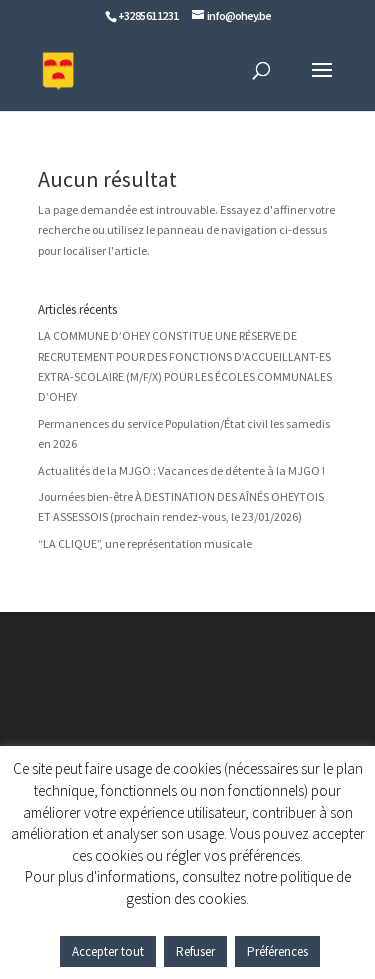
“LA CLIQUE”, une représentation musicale (145, 543)
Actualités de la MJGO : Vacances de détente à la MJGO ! (181, 470)
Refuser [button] (195, 951)
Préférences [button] (277, 951)
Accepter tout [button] (108, 951)
